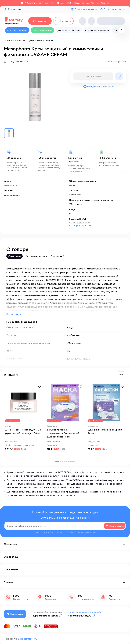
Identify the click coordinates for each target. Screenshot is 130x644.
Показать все (14, 314)
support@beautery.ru (46, 616)
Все (121, 375)
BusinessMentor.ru (28, 639)
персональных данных (86, 532)
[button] (61, 462)
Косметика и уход (24, 40)
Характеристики (37, 256)
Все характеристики (81, 225)
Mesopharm (10, 185)
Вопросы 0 (57, 256)
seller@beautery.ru (80, 616)
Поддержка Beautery (98, 86)
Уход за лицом (45, 40)
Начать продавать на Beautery (86, 612)
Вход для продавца (86, 9)
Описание (14, 256)
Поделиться (21, 61)
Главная (8, 40)
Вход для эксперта (114, 9)
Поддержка (15, 614)
